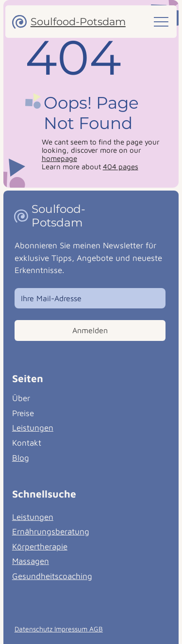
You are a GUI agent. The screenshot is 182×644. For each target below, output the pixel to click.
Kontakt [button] (27, 443)
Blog (21, 458)
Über (21, 398)
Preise (23, 413)
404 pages (121, 167)
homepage (59, 158)
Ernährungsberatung (51, 531)
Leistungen (33, 428)
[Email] (87, 298)
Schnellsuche (44, 494)
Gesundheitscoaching (52, 576)
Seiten (28, 378)
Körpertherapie (40, 547)
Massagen (31, 561)
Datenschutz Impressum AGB (59, 629)
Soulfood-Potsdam (78, 22)
